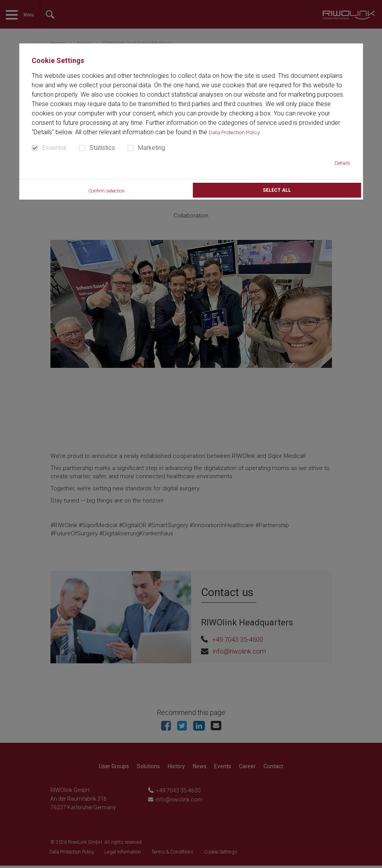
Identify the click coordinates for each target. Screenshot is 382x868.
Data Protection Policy (240, 132)
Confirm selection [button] (105, 192)
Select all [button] (277, 192)
